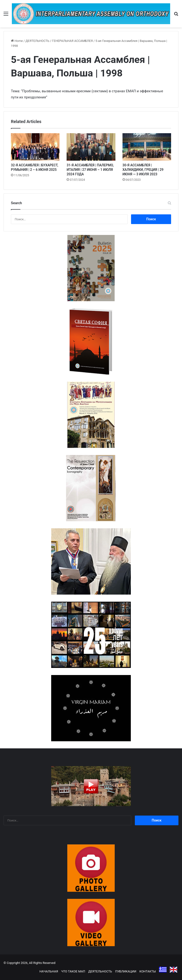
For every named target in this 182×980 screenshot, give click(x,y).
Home (17, 41)
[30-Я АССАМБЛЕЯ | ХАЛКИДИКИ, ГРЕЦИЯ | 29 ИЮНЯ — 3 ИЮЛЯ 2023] (147, 147)
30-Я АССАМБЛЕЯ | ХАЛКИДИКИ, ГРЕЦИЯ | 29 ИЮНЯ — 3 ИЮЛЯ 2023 (143, 170)
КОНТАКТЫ (148, 971)
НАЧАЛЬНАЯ (49, 971)
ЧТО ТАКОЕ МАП (73, 971)
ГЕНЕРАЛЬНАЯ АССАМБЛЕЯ (72, 41)
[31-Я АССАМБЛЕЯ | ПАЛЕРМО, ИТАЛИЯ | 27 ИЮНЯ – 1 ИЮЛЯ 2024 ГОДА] (91, 147)
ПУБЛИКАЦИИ (126, 971)
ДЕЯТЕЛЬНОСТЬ (37, 41)
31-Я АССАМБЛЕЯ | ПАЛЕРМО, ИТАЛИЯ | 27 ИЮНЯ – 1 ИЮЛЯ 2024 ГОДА (90, 170)
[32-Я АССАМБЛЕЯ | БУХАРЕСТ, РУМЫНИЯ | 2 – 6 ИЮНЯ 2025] (35, 147)
